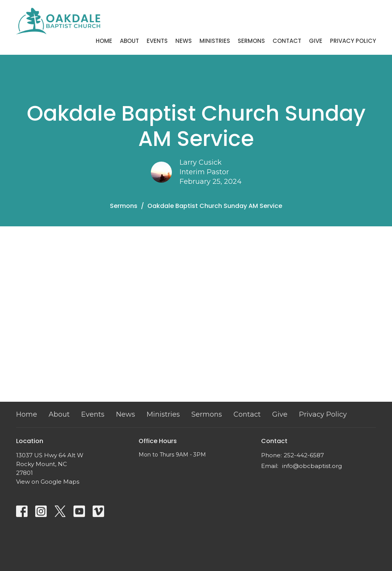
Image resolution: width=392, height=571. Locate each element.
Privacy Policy (353, 41)
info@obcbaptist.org (312, 466)
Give (316, 41)
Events (157, 41)
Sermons (251, 41)
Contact (287, 41)
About (129, 41)
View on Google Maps (48, 482)
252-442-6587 (304, 455)
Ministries (215, 41)
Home (104, 41)
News (184, 41)
